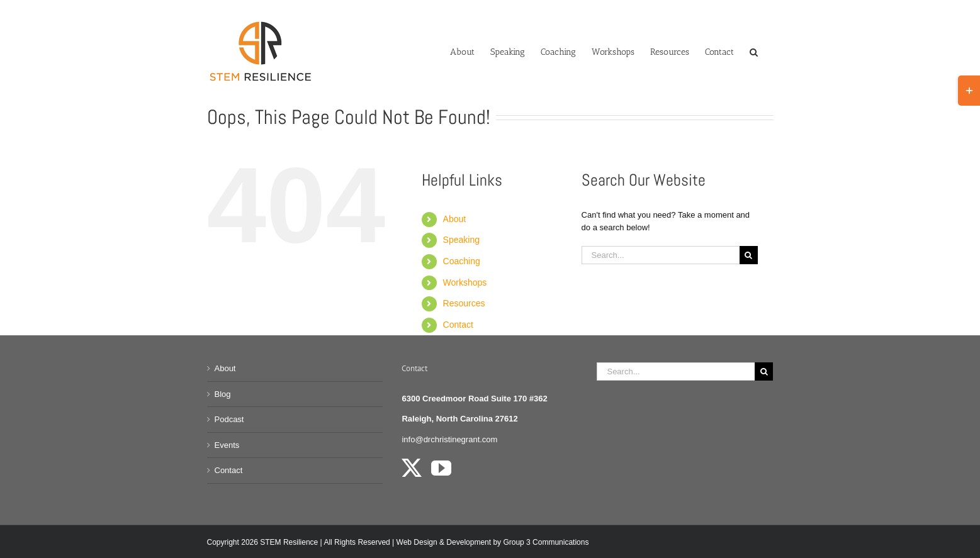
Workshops (465, 282)
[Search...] (661, 255)
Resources (464, 303)
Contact (458, 325)
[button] (754, 51)
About (455, 219)
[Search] (749, 255)
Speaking (461, 240)
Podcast (229, 419)
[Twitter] (412, 468)
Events (227, 445)
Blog (223, 394)
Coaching (462, 261)
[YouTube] (441, 468)
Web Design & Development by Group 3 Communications (493, 542)
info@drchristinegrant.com (449, 439)
